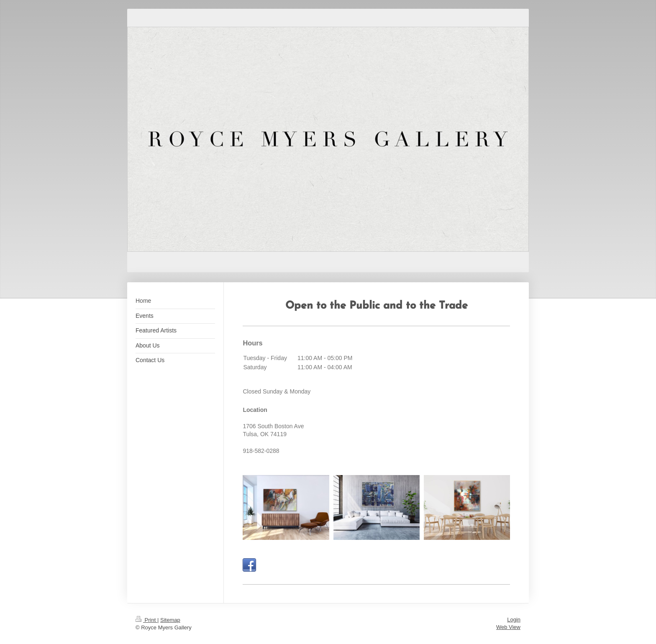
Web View (508, 627)
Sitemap (170, 620)
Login (514, 620)
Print (146, 620)
